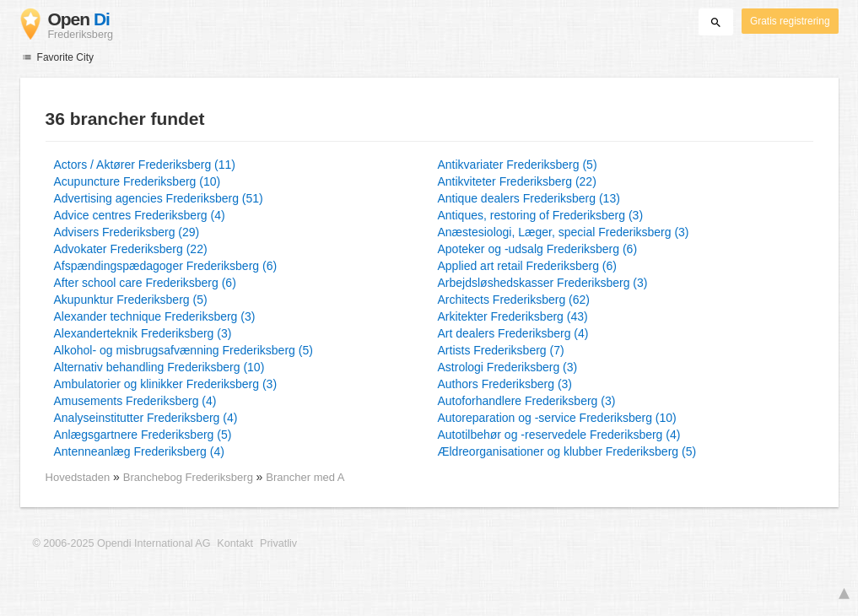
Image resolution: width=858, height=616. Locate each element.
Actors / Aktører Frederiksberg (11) (145, 165)
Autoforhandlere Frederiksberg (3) (527, 401)
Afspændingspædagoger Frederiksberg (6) (166, 266)
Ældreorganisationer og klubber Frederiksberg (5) (567, 451)
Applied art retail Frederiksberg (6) (527, 266)
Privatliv (278, 543)
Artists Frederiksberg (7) (501, 350)
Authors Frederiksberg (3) (505, 384)
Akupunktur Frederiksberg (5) (131, 300)
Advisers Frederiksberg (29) (127, 232)
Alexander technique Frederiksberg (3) (155, 316)
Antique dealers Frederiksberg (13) (529, 198)
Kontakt (235, 543)
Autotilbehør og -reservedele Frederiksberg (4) (559, 435)
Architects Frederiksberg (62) (514, 300)
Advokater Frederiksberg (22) (131, 249)
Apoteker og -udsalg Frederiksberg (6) (538, 249)
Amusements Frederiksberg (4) (135, 401)
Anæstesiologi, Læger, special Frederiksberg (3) (564, 232)
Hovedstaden (78, 477)
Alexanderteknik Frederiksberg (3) (143, 333)
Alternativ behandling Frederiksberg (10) (159, 367)
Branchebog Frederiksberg (190, 477)
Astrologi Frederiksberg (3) (508, 367)
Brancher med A (305, 477)
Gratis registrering (790, 21)
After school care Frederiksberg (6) (145, 283)
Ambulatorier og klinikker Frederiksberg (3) (166, 384)
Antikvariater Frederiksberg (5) (518, 165)
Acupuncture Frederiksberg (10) (138, 181)
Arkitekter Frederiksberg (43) (513, 316)
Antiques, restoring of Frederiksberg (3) (541, 215)
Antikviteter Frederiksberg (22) (517, 181)
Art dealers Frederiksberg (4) (513, 333)
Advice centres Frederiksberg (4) (140, 215)
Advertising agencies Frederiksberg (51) (159, 198)
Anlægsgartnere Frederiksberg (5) (143, 435)
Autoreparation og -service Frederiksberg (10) (557, 418)
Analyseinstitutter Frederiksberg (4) (146, 418)
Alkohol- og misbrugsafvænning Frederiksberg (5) (183, 350)
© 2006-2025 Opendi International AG (122, 543)
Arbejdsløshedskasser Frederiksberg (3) (543, 283)
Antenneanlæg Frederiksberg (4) (139, 451)
